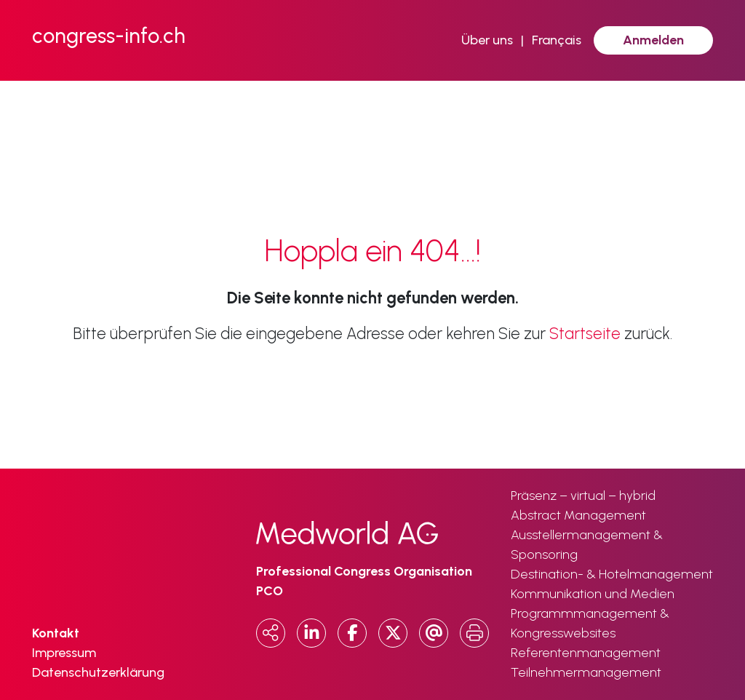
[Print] (474, 633)
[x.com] (393, 633)
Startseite (585, 334)
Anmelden (653, 40)
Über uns (487, 40)
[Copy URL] (271, 633)
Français (557, 40)
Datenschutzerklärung (98, 672)
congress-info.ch (109, 36)
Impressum (64, 653)
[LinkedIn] (311, 633)
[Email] (434, 633)
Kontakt (56, 633)
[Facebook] (352, 633)
